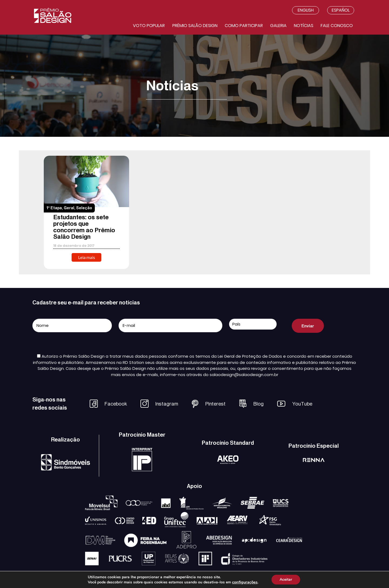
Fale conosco (337, 26)
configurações (245, 582)
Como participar (244, 26)
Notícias (304, 26)
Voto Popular (149, 26)
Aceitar (286, 579)
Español (341, 10)
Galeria (278, 26)
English (306, 10)
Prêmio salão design (195, 26)
